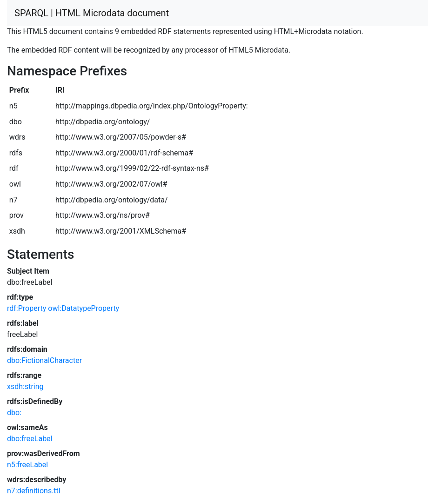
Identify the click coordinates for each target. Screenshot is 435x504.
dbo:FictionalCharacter (44, 360)
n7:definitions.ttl (34, 491)
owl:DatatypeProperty (84, 308)
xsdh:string (25, 386)
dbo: (14, 413)
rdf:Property (27, 308)
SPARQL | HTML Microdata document (92, 13)
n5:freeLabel (27, 465)
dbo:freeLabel (30, 439)
